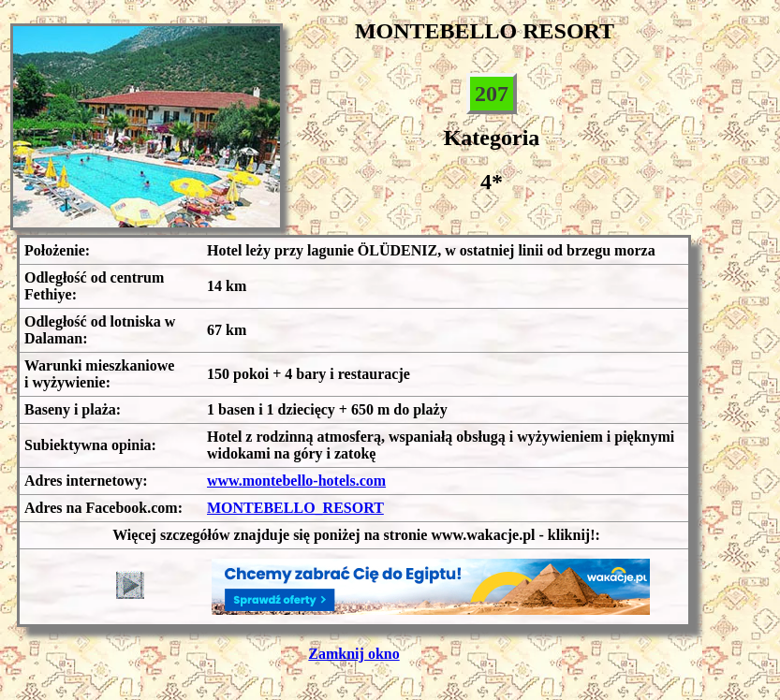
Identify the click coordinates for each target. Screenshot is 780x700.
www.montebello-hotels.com (296, 481)
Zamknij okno (353, 654)
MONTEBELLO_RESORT (295, 508)
